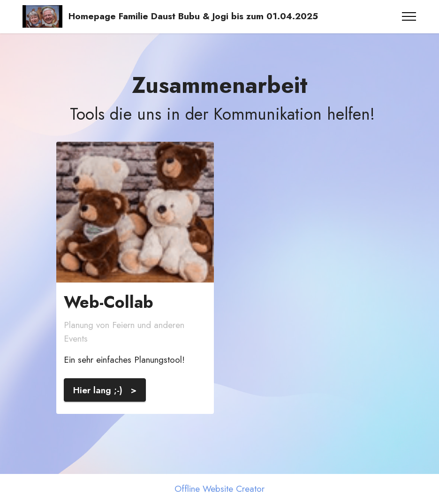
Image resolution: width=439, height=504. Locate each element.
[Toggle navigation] (409, 16)
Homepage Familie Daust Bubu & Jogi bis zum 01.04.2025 (195, 16)
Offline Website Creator (219, 489)
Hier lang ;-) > (105, 390)
